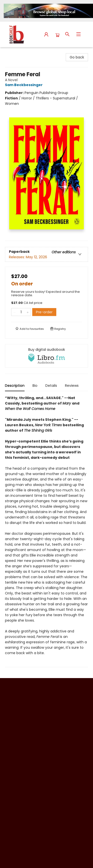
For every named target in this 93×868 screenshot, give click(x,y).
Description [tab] (15, 386)
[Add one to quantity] (28, 312)
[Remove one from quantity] (15, 312)
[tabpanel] (46, 531)
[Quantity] (21, 312)
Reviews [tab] (72, 386)
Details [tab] (51, 386)
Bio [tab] (35, 386)
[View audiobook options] (46, 356)
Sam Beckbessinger (25, 85)
